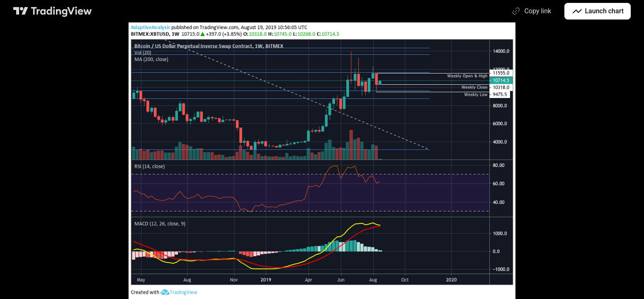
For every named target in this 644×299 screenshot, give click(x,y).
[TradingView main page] (53, 11)
